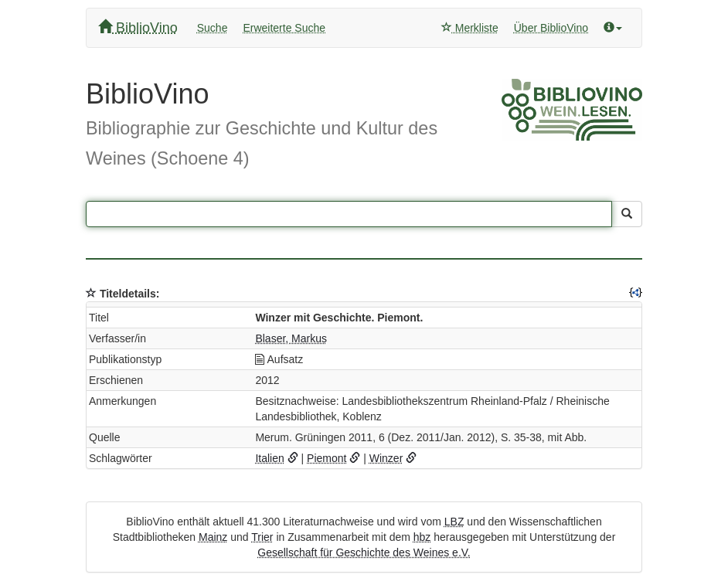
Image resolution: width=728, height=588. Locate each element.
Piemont (327, 458)
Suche (213, 28)
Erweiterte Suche (284, 28)
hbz (422, 537)
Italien (269, 458)
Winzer (386, 458)
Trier (262, 537)
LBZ (454, 522)
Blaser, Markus (291, 338)
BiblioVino (138, 27)
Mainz (213, 537)
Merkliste (470, 28)
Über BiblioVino (551, 28)
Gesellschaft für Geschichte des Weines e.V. (364, 552)
